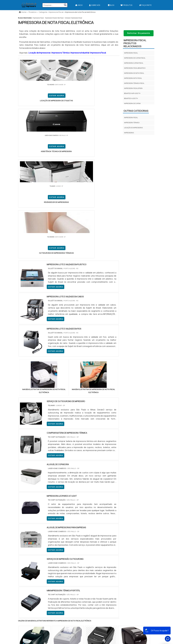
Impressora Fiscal (98, 53)
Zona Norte (38, 581)
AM (97, 561)
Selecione (24, 561)
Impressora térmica (132, 123)
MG (37, 561)
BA (77, 561)
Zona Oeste (49, 581)
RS (65, 561)
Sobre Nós (95, 5)
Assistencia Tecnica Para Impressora (92, 614)
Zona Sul (59, 581)
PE (71, 561)
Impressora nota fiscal (133, 78)
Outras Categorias (136, 111)
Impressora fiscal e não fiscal (54, 18)
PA (103, 561)
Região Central (25, 581)
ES (43, 561)
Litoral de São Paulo (99, 581)
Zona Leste (70, 581)
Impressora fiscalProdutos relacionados (135, 43)
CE (82, 561)
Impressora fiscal (38, 18)
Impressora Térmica (61, 53)
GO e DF (89, 561)
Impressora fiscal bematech (135, 68)
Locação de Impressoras (40, 53)
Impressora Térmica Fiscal (134, 83)
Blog (111, 5)
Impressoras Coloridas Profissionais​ (93, 623)
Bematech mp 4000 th (132, 93)
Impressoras (129, 133)
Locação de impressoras (133, 128)
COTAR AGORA (31, 97)
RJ (31, 561)
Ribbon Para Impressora (87, 627)
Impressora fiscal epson (133, 88)
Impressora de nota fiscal (134, 73)
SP (49, 561)
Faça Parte (146, 5)
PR (54, 561)
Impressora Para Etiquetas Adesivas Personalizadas (98, 619)
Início (79, 5)
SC (60, 561)
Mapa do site (138, 619)
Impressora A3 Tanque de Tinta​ (90, 606)
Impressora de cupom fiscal (135, 58)
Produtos (126, 5)
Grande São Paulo (83, 581)
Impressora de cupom (132, 103)
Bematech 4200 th (131, 98)
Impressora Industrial (80, 53)
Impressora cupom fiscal (134, 63)
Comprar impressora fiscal (73, 18)
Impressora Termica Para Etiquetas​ (92, 610)
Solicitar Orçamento (139, 33)
